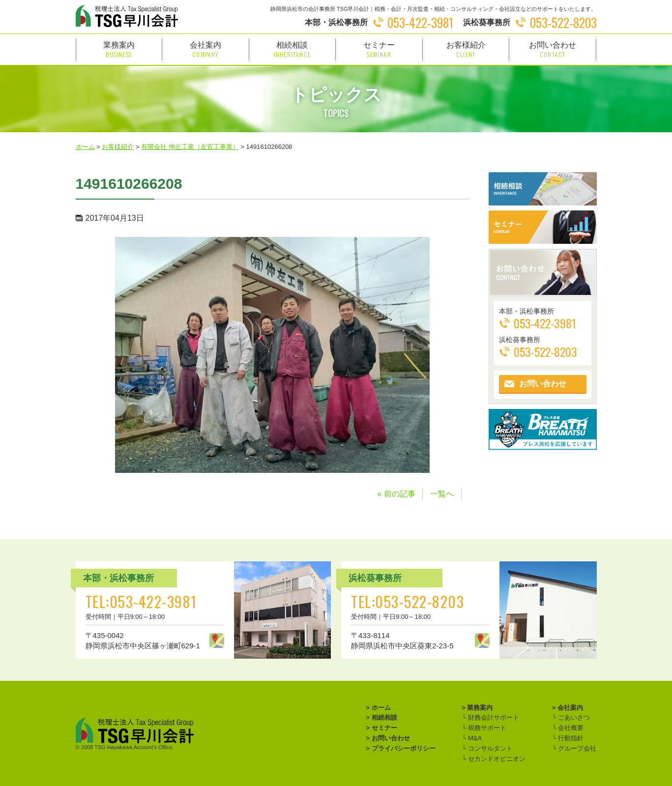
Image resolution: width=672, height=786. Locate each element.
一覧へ (442, 494)
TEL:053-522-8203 (408, 601)
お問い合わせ (553, 49)
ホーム (381, 708)
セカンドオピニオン (496, 759)
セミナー (379, 49)
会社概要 (570, 728)
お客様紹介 (466, 49)
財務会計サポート (493, 717)
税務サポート (486, 728)
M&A (474, 738)
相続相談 (292, 49)
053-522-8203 (563, 22)
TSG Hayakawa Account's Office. (134, 747)
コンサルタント (489, 748)
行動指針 (570, 738)
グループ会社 (577, 748)
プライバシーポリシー (404, 748)
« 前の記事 (396, 494)
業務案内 (119, 49)
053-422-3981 (420, 22)
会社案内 (205, 49)
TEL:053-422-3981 (141, 601)
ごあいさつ (573, 717)
